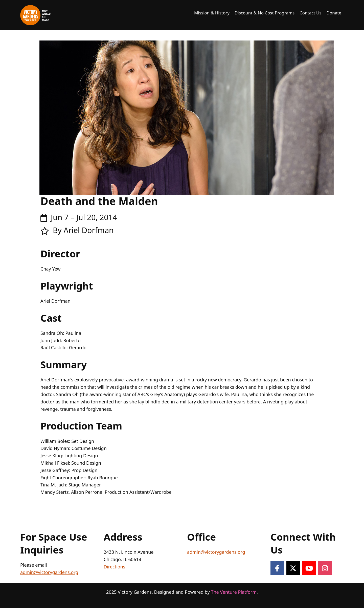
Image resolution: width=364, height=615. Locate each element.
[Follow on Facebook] (277, 568)
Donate (334, 13)
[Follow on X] (293, 568)
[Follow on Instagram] (325, 568)
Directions (114, 567)
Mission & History (212, 13)
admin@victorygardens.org (49, 572)
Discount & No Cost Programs (265, 13)
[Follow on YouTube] (309, 568)
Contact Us (311, 13)
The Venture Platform (234, 592)
